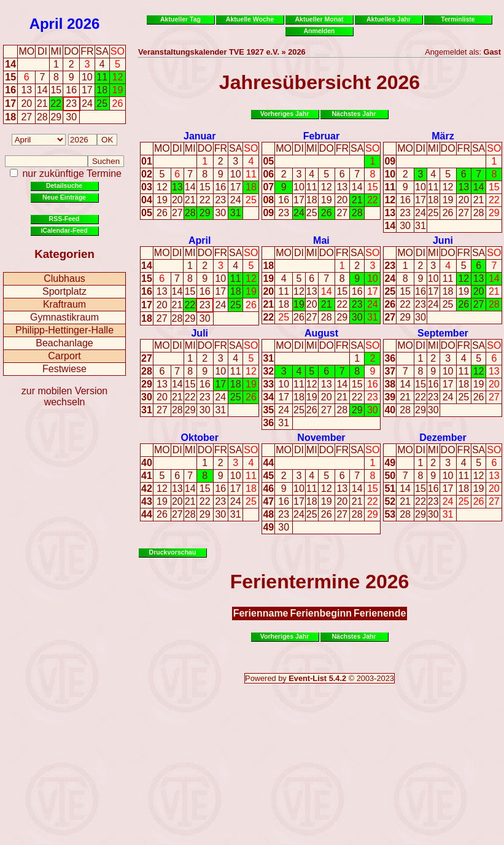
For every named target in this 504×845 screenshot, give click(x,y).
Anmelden (320, 31)
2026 (83, 24)
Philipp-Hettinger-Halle (64, 330)
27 (177, 213)
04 (147, 200)
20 (177, 200)
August (321, 333)
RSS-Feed (64, 219)
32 (268, 371)
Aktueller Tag (180, 19)
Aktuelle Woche (250, 19)
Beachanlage (64, 343)
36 (268, 423)
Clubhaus (64, 278)
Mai (321, 240)
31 (236, 213)
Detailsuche (64, 185)
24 (236, 200)
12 (162, 187)
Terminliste (458, 19)
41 (147, 476)
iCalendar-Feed (64, 230)
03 (147, 187)
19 (162, 200)
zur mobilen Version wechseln (65, 396)
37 (390, 371)
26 (162, 213)
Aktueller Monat (319, 19)
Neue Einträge (64, 197)
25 (251, 200)
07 (268, 187)
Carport (64, 356)
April (46, 24)
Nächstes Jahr (354, 114)
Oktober (200, 438)
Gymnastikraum (64, 317)
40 (390, 410)
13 (177, 187)
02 (147, 174)
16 (10, 90)
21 (190, 200)
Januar (200, 136)
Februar (322, 136)
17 (10, 103)
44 (147, 514)
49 (268, 527)
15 (10, 77)
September (443, 333)
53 (390, 514)
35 (268, 410)
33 (268, 384)
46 (268, 489)
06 (268, 174)
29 (205, 213)
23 (220, 200)
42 (147, 489)
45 (268, 476)
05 (147, 213)
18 (10, 117)
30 (220, 213)
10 (236, 174)
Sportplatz (64, 291)
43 (147, 501)
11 (251, 174)
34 (268, 397)
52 (390, 501)
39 (390, 397)
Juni (443, 240)
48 (268, 514)
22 (205, 200)
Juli (200, 333)
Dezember (443, 438)
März (443, 136)
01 (147, 161)
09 (268, 213)
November (321, 438)
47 (268, 501)
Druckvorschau (173, 552)
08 (268, 200)
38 (390, 384)
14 (10, 64)
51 (390, 489)
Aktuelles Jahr (389, 19)
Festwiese (64, 369)
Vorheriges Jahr (285, 114)
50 (390, 476)
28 (190, 213)
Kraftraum (64, 304)
